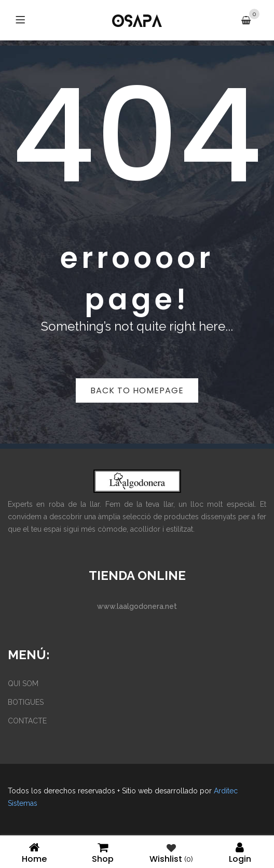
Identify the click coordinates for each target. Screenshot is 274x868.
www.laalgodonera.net (137, 606)
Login (240, 852)
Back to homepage (137, 390)
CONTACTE (27, 721)
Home (34, 852)
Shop (103, 852)
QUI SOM (23, 684)
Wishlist (171, 852)
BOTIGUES (26, 702)
